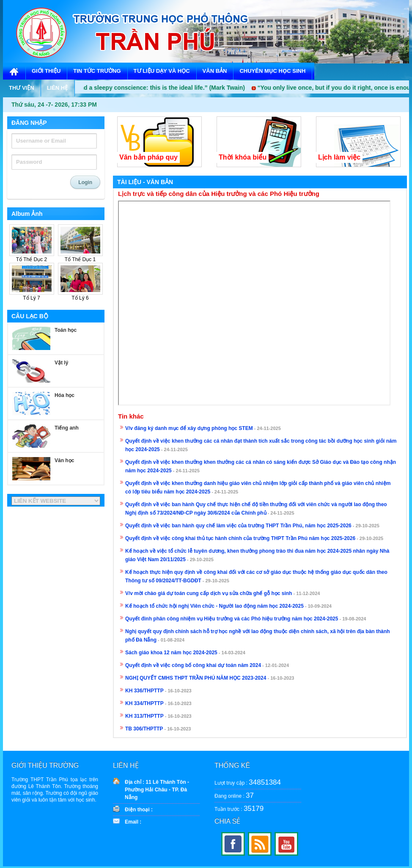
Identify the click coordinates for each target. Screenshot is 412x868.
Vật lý (61, 363)
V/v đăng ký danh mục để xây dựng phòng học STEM (189, 428)
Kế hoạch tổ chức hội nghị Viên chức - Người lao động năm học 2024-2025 (214, 606)
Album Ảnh (27, 214)
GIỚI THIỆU (46, 71)
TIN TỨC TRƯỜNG (97, 71)
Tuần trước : (239, 809)
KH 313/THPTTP (144, 716)
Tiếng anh (67, 428)
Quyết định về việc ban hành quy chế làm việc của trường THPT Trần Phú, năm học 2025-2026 (238, 526)
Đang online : (234, 795)
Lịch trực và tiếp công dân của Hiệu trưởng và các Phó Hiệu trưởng (219, 194)
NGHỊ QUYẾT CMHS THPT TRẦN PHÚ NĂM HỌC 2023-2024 (196, 678)
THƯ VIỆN (22, 88)
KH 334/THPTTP (144, 703)
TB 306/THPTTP (144, 729)
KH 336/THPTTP (144, 691)
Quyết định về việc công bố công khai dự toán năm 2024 (193, 665)
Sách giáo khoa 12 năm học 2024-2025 (171, 653)
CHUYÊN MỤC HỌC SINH (272, 71)
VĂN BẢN (215, 71)
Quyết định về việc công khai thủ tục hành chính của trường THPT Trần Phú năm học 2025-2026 (240, 538)
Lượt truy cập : (248, 782)
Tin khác (131, 416)
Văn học (64, 460)
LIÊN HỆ (58, 88)
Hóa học (65, 395)
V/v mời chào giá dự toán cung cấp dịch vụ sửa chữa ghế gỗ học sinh (209, 593)
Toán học (66, 330)
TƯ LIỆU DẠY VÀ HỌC (162, 71)
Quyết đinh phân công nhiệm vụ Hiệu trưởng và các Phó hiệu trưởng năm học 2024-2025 (232, 619)
